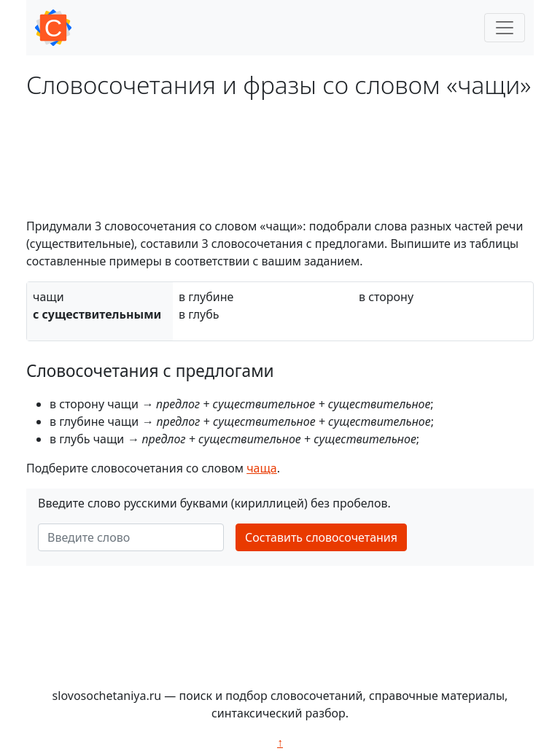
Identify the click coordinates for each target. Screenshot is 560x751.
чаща (262, 468)
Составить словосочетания (321, 537)
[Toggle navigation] (505, 28)
